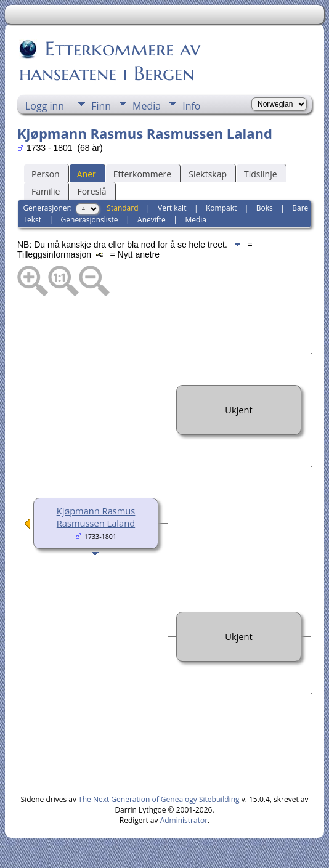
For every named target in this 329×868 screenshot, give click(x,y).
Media (147, 106)
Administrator (184, 820)
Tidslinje (261, 174)
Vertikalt (172, 208)
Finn (101, 106)
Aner (87, 174)
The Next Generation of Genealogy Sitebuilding (159, 799)
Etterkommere (143, 174)
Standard (122, 208)
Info (191, 106)
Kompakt (221, 208)
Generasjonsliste (90, 220)
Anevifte (152, 220)
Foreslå (91, 191)
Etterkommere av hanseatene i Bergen (110, 61)
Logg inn (45, 106)
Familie (46, 191)
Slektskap (208, 174)
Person (46, 174)
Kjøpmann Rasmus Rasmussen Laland (96, 517)
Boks (265, 208)
